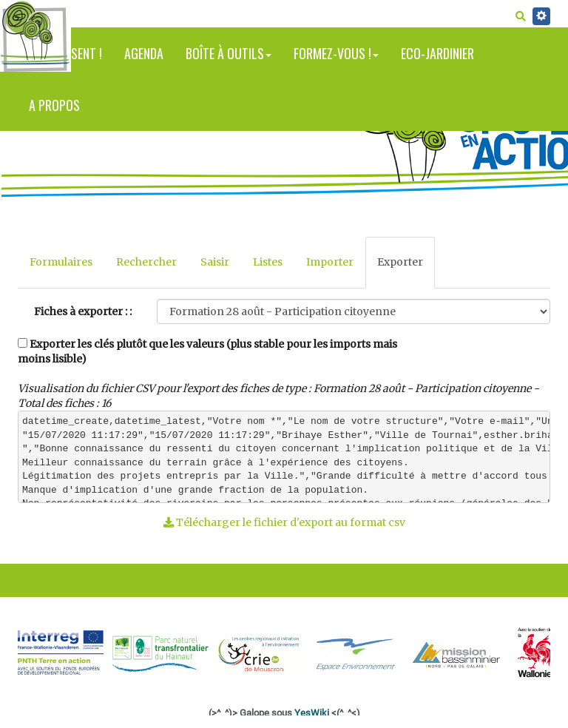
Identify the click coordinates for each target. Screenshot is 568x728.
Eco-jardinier (437, 53)
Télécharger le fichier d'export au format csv (284, 522)
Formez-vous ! (336, 53)
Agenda (144, 53)
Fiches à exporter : (81, 311)
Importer (330, 262)
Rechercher (146, 262)
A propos (54, 105)
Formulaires (61, 262)
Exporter (400, 262)
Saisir (215, 262)
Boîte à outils (229, 53)
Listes (268, 262)
